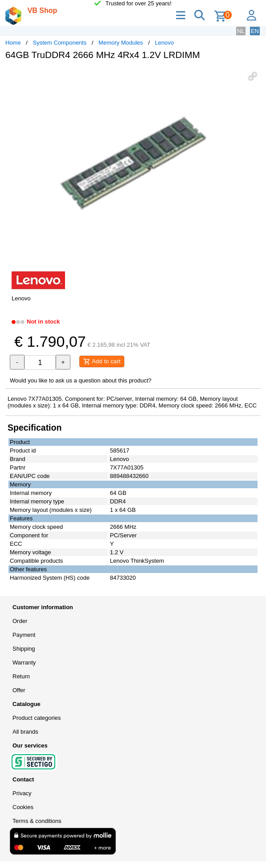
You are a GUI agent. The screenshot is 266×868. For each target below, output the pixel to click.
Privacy (22, 793)
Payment (24, 635)
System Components (60, 43)
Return (21, 676)
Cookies (23, 807)
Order (20, 621)
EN (255, 31)
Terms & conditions (37, 821)
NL (241, 31)
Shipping (24, 649)
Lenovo (165, 43)
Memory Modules (121, 43)
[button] (253, 76)
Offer (19, 690)
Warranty (24, 662)
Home (13, 43)
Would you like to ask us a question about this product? (81, 380)
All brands (25, 732)
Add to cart (102, 361)
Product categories (37, 718)
